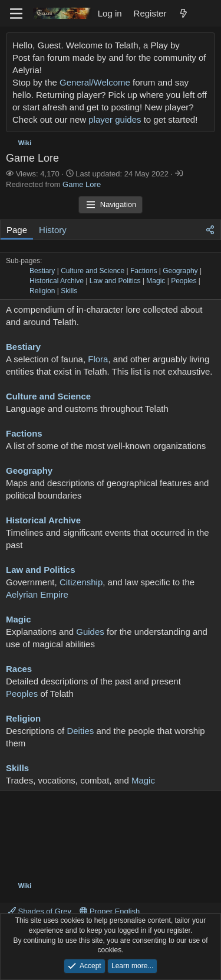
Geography (180, 271)
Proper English (110, 911)
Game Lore (82, 184)
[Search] (207, 13)
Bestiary (42, 271)
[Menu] (16, 14)
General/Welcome (95, 82)
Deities (80, 731)
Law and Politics (115, 281)
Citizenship (81, 582)
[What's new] (184, 13)
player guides (115, 119)
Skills (69, 291)
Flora (98, 359)
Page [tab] (17, 230)
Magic (156, 281)
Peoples (184, 281)
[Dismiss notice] (204, 45)
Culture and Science (93, 271)
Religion (42, 291)
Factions (144, 271)
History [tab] (53, 230)
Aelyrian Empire (37, 594)
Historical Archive (57, 281)
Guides (90, 632)
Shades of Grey (40, 911)
